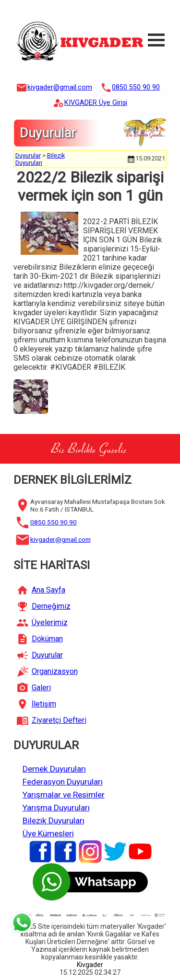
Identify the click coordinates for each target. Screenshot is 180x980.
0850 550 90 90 (136, 87)
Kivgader (90, 965)
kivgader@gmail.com (60, 87)
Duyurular (28, 155)
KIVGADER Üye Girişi (96, 103)
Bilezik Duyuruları (40, 159)
